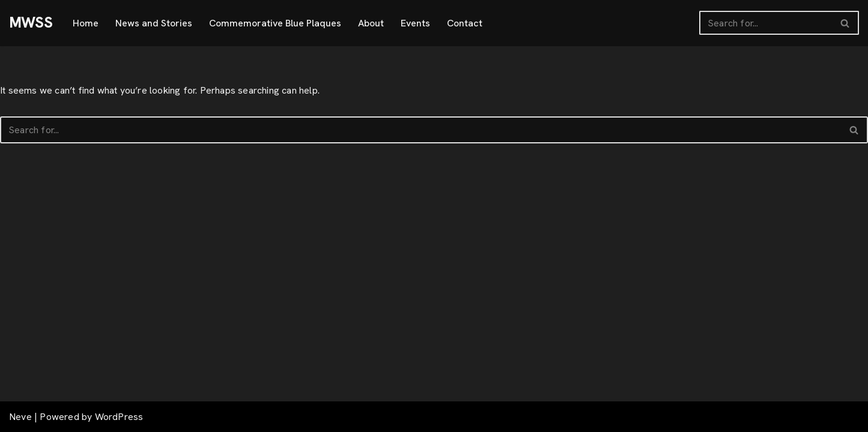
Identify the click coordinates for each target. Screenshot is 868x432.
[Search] (766, 23)
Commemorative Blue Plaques (275, 23)
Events (415, 23)
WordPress (119, 417)
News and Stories (154, 23)
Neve (20, 417)
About (371, 23)
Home (86, 23)
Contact (465, 23)
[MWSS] (31, 23)
